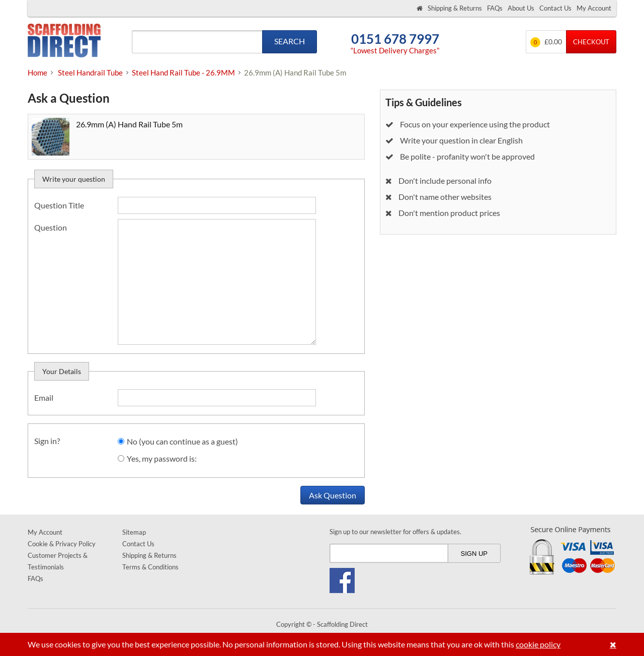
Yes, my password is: (162, 458)
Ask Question (333, 495)
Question (51, 227)
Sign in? (47, 441)
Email (44, 397)
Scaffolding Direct (64, 42)
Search (290, 41)
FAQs (495, 8)
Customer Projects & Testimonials (58, 561)
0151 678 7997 (395, 39)
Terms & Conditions (150, 567)
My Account (594, 8)
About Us (521, 8)
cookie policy (538, 644)
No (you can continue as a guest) (182, 441)
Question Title (59, 205)
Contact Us (555, 8)
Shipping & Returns (455, 8)
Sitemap (134, 532)
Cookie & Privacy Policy (62, 544)
